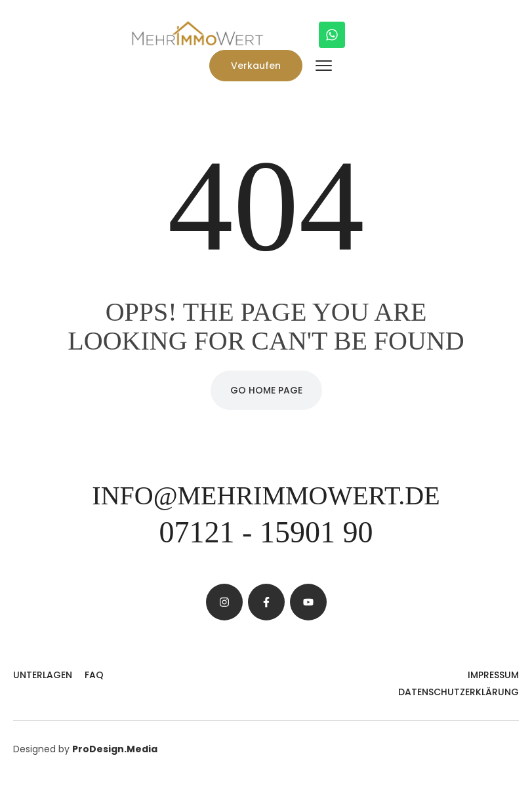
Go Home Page (266, 390)
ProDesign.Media (115, 749)
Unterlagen (43, 675)
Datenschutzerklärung (459, 692)
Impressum (493, 675)
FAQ (94, 675)
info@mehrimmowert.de (266, 496)
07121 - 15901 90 (266, 532)
